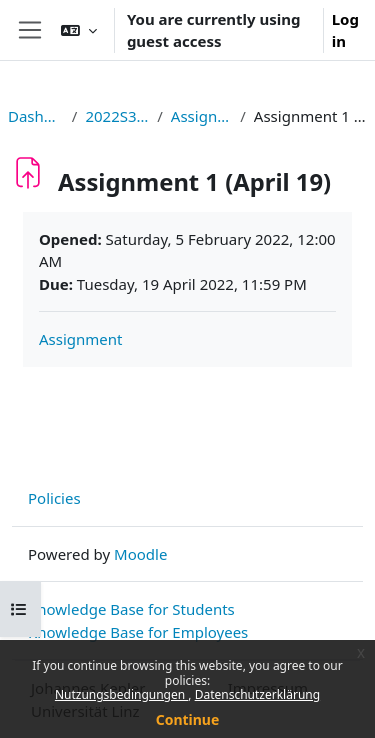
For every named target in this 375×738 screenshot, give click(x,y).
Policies (54, 498)
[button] (79, 30)
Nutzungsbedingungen (121, 694)
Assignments (201, 116)
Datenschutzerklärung (257, 694)
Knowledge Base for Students (131, 609)
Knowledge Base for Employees (138, 632)
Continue (188, 719)
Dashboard (36, 116)
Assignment (81, 339)
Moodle (140, 554)
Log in (345, 30)
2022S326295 (117, 116)
